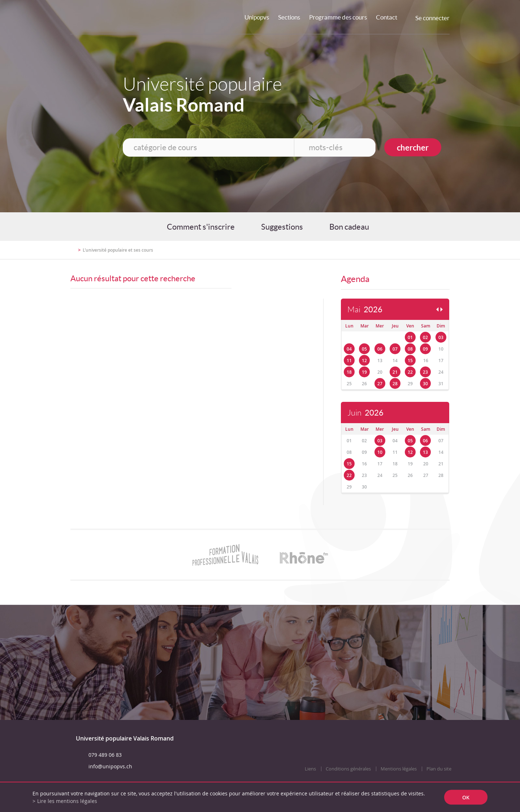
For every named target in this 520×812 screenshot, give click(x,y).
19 (364, 372)
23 (425, 372)
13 (425, 452)
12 (364, 361)
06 (380, 349)
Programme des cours (338, 17)
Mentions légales (399, 769)
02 (425, 337)
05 (364, 349)
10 (380, 452)
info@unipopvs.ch (110, 766)
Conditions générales (348, 769)
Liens (310, 769)
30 (425, 384)
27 (380, 384)
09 (425, 349)
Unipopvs (257, 17)
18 (349, 372)
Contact (387, 17)
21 (395, 372)
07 (395, 349)
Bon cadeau (349, 227)
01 (410, 337)
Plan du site (439, 769)
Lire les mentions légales (67, 801)
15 (410, 361)
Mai (365, 310)
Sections (289, 17)
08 (410, 349)
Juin (365, 413)
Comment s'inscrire (201, 227)
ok (466, 797)
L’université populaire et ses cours (118, 250)
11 (349, 361)
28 (395, 384)
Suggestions (282, 227)
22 (410, 372)
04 (349, 349)
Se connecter (432, 18)
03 (441, 337)
